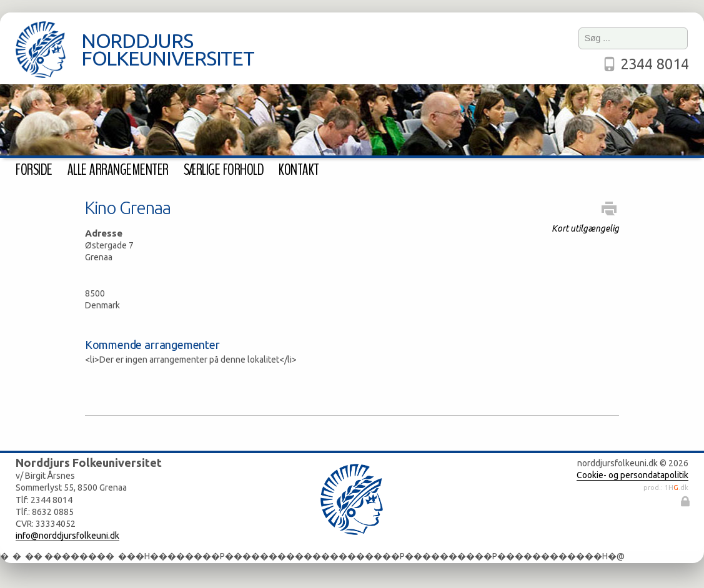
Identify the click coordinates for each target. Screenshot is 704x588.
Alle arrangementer (118, 170)
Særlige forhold (224, 170)
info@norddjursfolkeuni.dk (67, 536)
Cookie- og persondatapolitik (632, 475)
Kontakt (299, 170)
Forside (34, 170)
